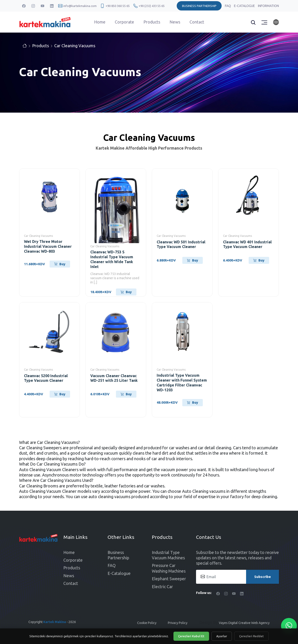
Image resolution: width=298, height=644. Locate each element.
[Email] (237, 577)
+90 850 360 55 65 (118, 6)
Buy (60, 264)
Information (268, 6)
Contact (197, 22)
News (175, 22)
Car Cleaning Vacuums (75, 46)
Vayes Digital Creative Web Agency (244, 623)
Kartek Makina (55, 622)
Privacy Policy (178, 623)
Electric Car (162, 587)
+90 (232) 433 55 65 (152, 6)
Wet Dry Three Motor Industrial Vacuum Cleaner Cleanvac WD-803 (48, 246)
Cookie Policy (147, 623)
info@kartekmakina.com (80, 6)
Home (100, 22)
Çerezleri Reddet (251, 636)
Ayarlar (222, 636)
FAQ (228, 6)
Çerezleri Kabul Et (191, 636)
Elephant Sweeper (169, 579)
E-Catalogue (245, 6)
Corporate (124, 22)
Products (152, 22)
